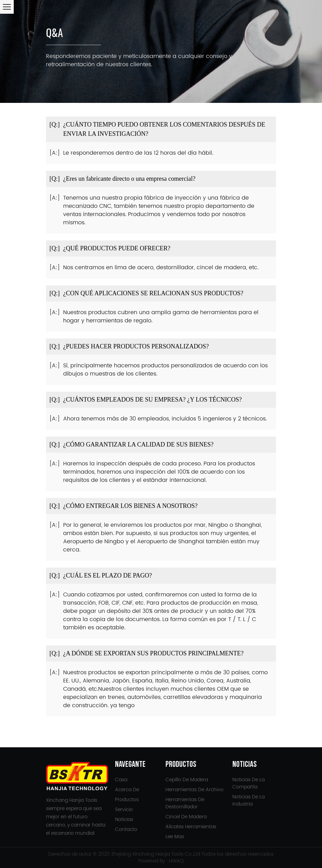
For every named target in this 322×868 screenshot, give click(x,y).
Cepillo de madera (187, 780)
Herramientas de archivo (194, 790)
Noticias (124, 819)
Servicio (124, 810)
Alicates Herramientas (191, 827)
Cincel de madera (186, 817)
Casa (121, 780)
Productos (127, 800)
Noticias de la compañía (249, 783)
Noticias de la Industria (249, 800)
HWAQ (176, 861)
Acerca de (127, 790)
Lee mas (175, 837)
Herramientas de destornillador (185, 803)
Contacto (126, 829)
